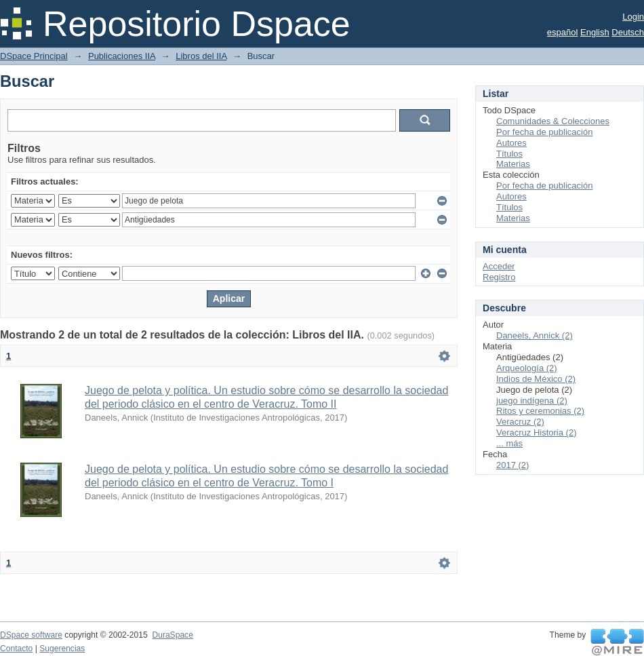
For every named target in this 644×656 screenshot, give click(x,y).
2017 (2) (512, 465)
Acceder (499, 266)
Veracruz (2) (520, 422)
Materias (513, 164)
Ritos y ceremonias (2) (540, 411)
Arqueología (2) (527, 368)
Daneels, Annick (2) (535, 335)
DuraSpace (172, 635)
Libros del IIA (201, 56)
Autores (511, 143)
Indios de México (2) (536, 379)
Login (633, 17)
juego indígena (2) (532, 401)
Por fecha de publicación (544, 132)
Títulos (509, 154)
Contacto (16, 649)
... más (509, 443)
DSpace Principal (34, 56)
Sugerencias (62, 649)
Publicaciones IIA (122, 56)
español (563, 32)
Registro (499, 277)
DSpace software (31, 635)
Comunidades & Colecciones (553, 121)
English (595, 32)
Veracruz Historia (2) (536, 432)
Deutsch (628, 32)
